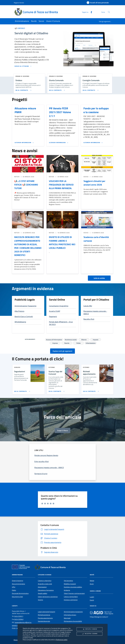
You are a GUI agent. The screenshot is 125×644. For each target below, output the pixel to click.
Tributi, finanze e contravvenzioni (74, 593)
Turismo (40, 600)
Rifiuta (90, 629)
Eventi (92, 600)
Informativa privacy (70, 615)
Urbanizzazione (91, 343)
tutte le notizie (99, 278)
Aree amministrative (18, 584)
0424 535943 (19, 619)
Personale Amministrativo (20, 593)
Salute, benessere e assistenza (48, 597)
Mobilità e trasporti (70, 584)
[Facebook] (90, 12)
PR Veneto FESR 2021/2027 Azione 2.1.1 (60, 112)
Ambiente (67, 590)
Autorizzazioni (42, 587)
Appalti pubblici (43, 593)
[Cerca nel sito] (109, 12)
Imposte (96, 339)
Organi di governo (17, 581)
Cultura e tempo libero (71, 597)
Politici (14, 590)
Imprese (55, 343)
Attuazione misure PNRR (25, 110)
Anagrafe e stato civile (45, 584)
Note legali (67, 618)
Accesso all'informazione (54, 339)
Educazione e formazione (46, 590)
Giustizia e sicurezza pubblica (73, 587)
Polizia (78, 343)
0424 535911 (19, 616)
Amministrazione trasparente (73, 612)
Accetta (89, 634)
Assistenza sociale (71, 339)
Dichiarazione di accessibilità (73, 621)
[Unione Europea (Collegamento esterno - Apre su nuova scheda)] (22, 567)
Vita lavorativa (68, 581)
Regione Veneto (19, 3)
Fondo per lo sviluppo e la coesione (96, 110)
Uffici (14, 587)
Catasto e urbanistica (45, 581)
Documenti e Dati (17, 597)
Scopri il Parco (62, 430)
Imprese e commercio (71, 600)
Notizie (92, 581)
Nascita (67, 343)
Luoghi (92, 597)
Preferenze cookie (62, 640)
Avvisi (92, 584)
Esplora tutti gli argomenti (62, 351)
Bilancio (84, 339)
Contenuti (21, 28)
